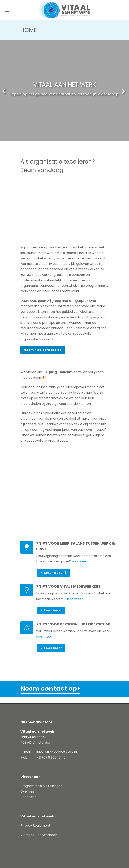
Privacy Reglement (35, 826)
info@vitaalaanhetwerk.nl (57, 752)
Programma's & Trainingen (41, 786)
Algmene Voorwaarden (39, 835)
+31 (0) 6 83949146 (51, 757)
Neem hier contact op (43, 350)
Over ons (27, 791)
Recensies (28, 797)
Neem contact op (49, 689)
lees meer (80, 561)
